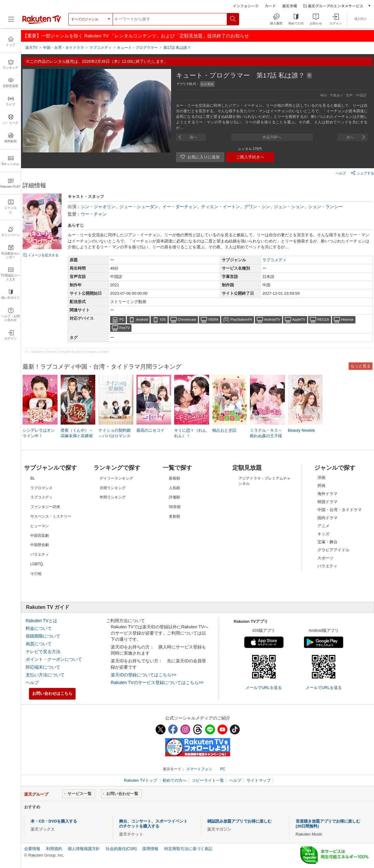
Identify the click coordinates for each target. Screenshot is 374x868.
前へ (193, 137)
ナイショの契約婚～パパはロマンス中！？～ (114, 436)
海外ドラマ (327, 494)
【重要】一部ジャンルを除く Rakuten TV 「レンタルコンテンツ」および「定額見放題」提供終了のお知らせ (136, 36)
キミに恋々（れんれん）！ (190, 433)
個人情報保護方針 (84, 849)
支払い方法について (45, 675)
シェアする (362, 173)
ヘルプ (341, 173)
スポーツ (325, 558)
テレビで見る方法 (43, 652)
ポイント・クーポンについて (54, 659)
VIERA (213, 319)
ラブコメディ (274, 260)
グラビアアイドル (333, 550)
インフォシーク (246, 6)
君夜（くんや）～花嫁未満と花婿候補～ (77, 436)
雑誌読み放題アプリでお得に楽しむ (239, 821)
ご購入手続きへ (250, 157)
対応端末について (43, 667)
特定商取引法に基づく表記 (188, 849)
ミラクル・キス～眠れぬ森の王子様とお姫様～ (266, 436)
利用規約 (54, 849)
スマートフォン (199, 769)
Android (142, 319)
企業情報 (32, 849)
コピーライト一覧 (208, 780)
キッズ (323, 534)
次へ (350, 137)
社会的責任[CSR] (121, 849)
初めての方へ (174, 780)
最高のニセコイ (150, 430)
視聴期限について (43, 636)
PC (122, 319)
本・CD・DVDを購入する (54, 821)
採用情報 (150, 849)
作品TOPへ (272, 137)
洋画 (321, 478)
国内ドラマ (327, 518)
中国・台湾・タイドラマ (340, 510)
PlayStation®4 (241, 319)
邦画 (321, 486)
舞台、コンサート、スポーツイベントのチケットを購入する (153, 824)
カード (270, 6)
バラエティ (327, 566)
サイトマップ (259, 780)
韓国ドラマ (327, 502)
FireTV (125, 328)
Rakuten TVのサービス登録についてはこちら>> (157, 682)
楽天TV (31, 48)
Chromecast (187, 319)
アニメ (323, 526)
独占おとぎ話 (224, 430)
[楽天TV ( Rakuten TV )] (42, 23)
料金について (39, 628)
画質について (39, 644)
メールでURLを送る (264, 688)
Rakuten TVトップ (141, 780)
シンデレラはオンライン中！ (39, 433)
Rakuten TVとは (41, 621)
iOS (163, 319)
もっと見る (361, 366)
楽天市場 (290, 6)
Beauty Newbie (301, 430)
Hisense (347, 319)
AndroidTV (272, 319)
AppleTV (299, 319)
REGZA (323, 319)
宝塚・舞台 (327, 542)
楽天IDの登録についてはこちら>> (144, 675)
